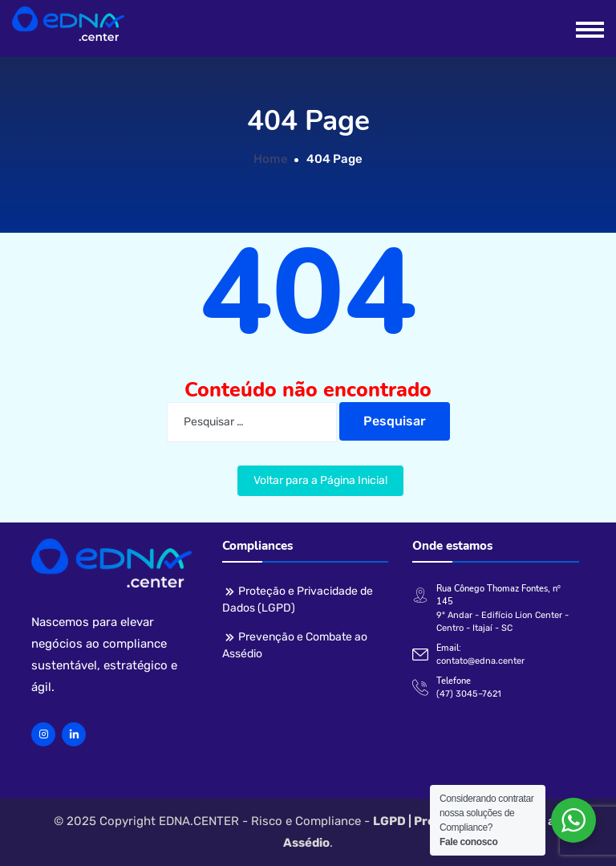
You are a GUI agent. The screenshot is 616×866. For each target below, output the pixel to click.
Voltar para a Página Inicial (320, 480)
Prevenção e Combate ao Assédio (295, 645)
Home (271, 159)
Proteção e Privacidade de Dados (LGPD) (298, 600)
